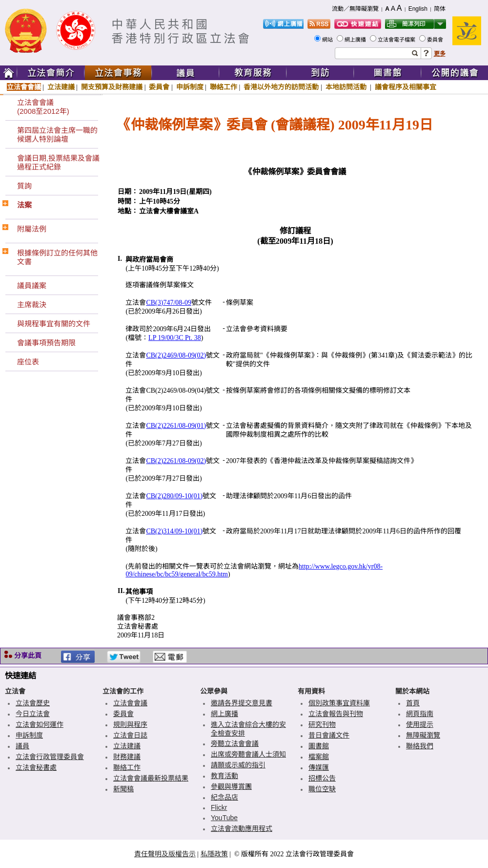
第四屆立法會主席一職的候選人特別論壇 (57, 135)
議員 (22, 746)
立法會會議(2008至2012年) (43, 107)
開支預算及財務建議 (112, 87)
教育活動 (224, 776)
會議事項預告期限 (46, 343)
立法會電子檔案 (397, 40)
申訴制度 (190, 87)
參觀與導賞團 (231, 786)
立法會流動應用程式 (242, 828)
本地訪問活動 (347, 87)
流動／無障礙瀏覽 (355, 9)
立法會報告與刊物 (336, 714)
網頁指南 (420, 714)
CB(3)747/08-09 (169, 303)
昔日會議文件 (329, 735)
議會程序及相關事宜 (406, 87)
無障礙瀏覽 (423, 735)
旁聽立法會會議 (235, 743)
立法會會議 (24, 87)
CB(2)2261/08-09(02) (176, 461)
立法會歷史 (33, 703)
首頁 (413, 703)
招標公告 (322, 778)
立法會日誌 (130, 735)
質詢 (24, 186)
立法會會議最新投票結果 (151, 778)
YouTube (224, 818)
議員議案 (32, 286)
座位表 (28, 362)
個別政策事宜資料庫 (339, 703)
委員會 (436, 40)
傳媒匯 (319, 767)
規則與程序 (130, 724)
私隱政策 (214, 854)
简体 (440, 9)
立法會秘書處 (36, 767)
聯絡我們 (420, 746)
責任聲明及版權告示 (165, 854)
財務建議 (127, 757)
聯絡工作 (224, 87)
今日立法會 (33, 714)
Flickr (219, 807)
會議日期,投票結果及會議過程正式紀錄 (58, 162)
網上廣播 (356, 40)
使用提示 (420, 724)
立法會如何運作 (40, 724)
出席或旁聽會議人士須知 (248, 754)
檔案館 (319, 757)
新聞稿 (123, 789)
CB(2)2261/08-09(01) (176, 426)
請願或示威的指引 (238, 765)
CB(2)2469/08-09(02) (176, 355)
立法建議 (61, 87)
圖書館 (319, 746)
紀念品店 (224, 797)
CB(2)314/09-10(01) (174, 531)
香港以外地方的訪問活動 (281, 87)
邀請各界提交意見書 (242, 703)
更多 (440, 54)
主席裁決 (32, 305)
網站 (328, 40)
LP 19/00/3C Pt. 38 (175, 338)
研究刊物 (322, 724)
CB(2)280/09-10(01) (174, 496)
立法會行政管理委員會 (50, 757)
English (418, 9)
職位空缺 (322, 789)
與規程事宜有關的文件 (54, 324)
